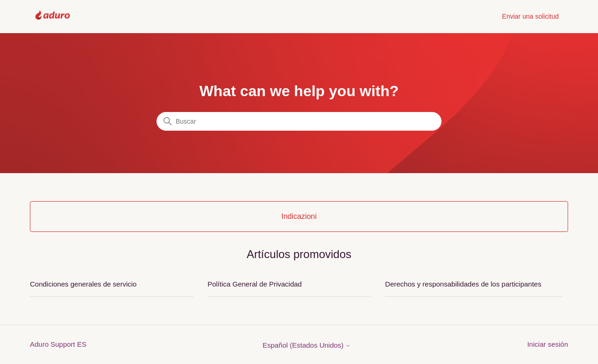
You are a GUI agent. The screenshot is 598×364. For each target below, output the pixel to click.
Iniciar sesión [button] (548, 344)
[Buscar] (299, 121)
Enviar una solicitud (530, 16)
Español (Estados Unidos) (307, 345)
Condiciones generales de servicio (83, 284)
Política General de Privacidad (255, 284)
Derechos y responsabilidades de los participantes (463, 284)
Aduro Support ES (58, 344)
